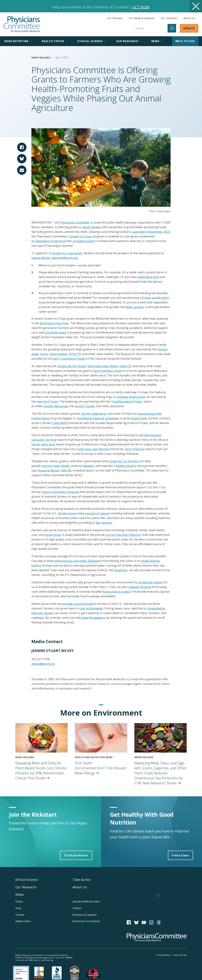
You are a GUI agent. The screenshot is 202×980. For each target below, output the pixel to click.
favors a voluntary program (61, 492)
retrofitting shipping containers (98, 418)
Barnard (86, 901)
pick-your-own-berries (93, 449)
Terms (180, 955)
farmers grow (67, 513)
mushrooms (139, 418)
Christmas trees (55, 333)
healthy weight (126, 466)
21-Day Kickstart (76, 855)
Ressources (86, 921)
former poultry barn (155, 298)
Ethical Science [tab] (92, 41)
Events (19, 901)
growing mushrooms (131, 397)
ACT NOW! (141, 7)
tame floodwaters (94, 618)
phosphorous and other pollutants (78, 561)
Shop (18, 908)
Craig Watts (60, 423)
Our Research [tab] (129, 41)
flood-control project (116, 592)
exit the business (150, 435)
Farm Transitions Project (69, 359)
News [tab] (157, 41)
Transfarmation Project (127, 401)
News (20, 894)
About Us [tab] (191, 18)
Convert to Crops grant (67, 253)
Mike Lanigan (135, 307)
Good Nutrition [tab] (18, 41)
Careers (77, 908)
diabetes (88, 466)
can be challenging (94, 414)
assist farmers (92, 227)
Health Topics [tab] (55, 41)
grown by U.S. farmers (124, 461)
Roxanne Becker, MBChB (55, 470)
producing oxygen (151, 582)
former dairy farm (43, 444)
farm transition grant (108, 371)
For (142, 18)
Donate (189, 28)
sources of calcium (97, 513)
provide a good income (78, 604)
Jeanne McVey (41, 258)
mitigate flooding (140, 587)
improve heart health (56, 466)
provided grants (83, 241)
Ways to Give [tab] (185, 41)
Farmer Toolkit (85, 406)
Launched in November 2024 (151, 232)
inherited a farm (148, 277)
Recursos (84, 915)
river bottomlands (91, 608)
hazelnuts (121, 570)
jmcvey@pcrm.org (43, 664)
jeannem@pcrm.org (65, 258)
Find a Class (180, 855)
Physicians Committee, (75, 222)
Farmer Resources (56, 406)
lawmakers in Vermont (50, 241)
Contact (20, 915)
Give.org (49, 960)
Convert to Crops (80, 236)
